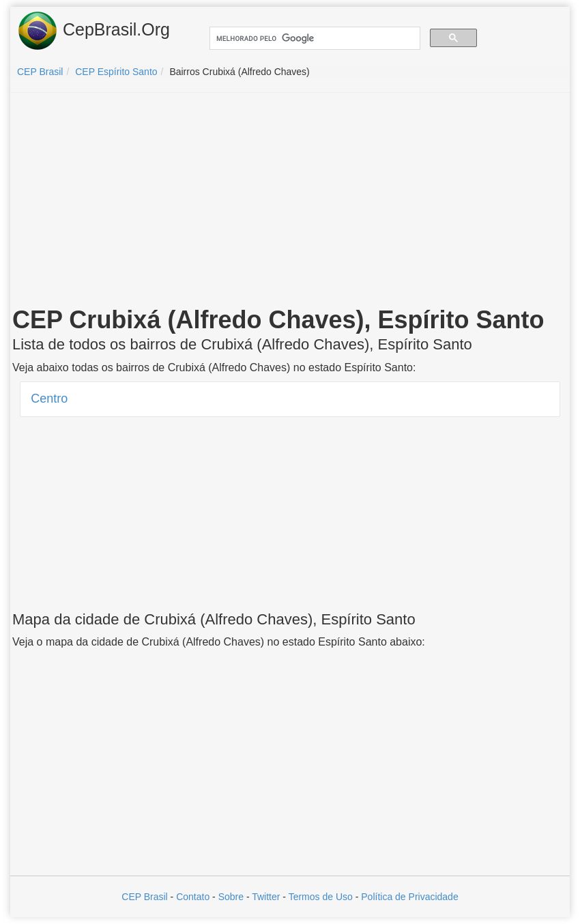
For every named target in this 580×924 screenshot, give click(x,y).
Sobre (231, 897)
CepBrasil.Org (93, 31)
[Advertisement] (290, 202)
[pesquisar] (314, 39)
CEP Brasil (144, 897)
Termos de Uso (321, 897)
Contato (193, 897)
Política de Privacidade (409, 897)
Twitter (266, 897)
